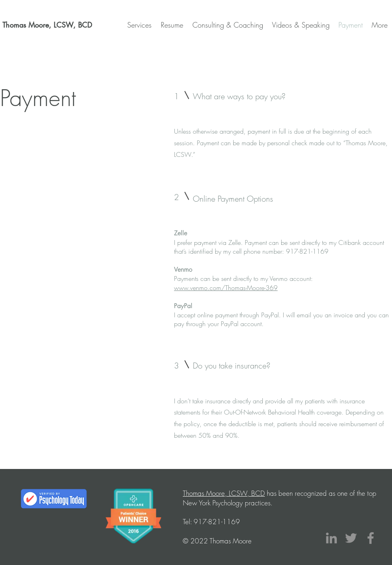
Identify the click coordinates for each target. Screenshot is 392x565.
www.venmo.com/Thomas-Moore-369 (226, 288)
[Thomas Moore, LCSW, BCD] (47, 25)
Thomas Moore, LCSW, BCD (224, 493)
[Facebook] (371, 538)
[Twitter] (351, 538)
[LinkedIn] (331, 538)
